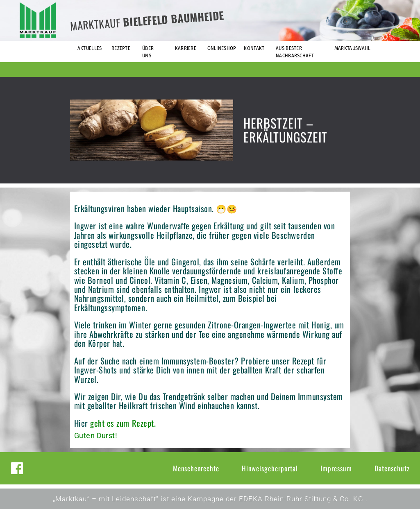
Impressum (336, 468)
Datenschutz (392, 468)
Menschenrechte (196, 468)
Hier (81, 423)
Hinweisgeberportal (270, 468)
